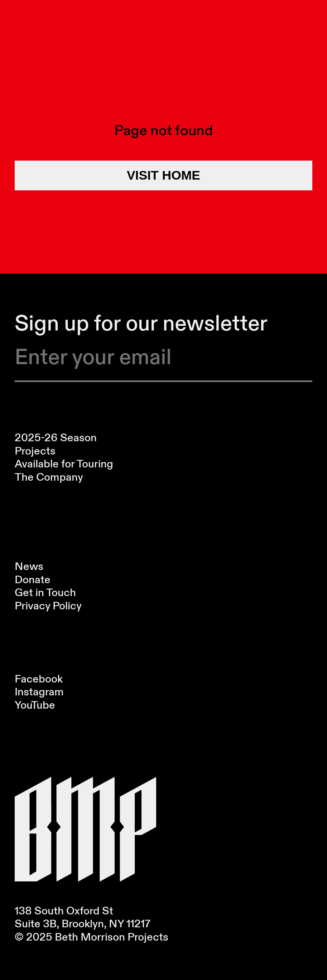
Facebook (39, 679)
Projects (35, 451)
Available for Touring (64, 464)
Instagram (39, 692)
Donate (33, 579)
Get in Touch (45, 592)
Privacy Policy (48, 606)
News (29, 566)
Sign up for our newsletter (141, 323)
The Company (49, 477)
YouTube (35, 705)
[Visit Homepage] (86, 829)
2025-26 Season (56, 437)
